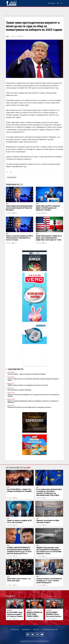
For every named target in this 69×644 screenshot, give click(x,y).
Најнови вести (16, 369)
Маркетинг (26, 629)
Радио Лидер (11, 3)
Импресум (15, 629)
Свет (7, 36)
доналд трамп (12, 177)
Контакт (36, 629)
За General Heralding (50, 629)
